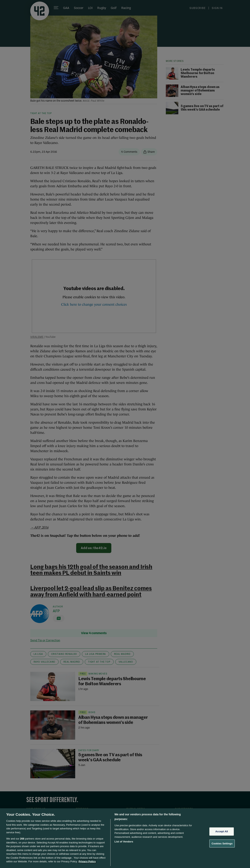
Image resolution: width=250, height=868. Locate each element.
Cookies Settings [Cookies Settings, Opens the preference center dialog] (222, 844)
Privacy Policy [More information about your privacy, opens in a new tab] (87, 861)
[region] (125, 838)
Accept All (222, 831)
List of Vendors (124, 842)
